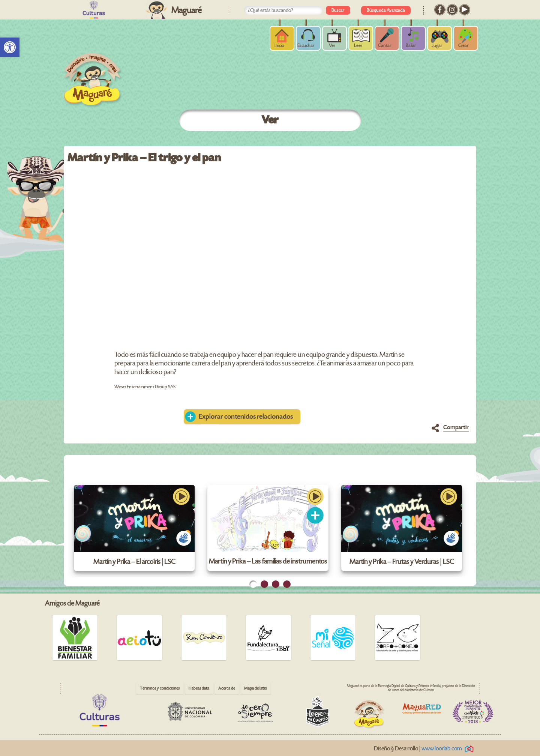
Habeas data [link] (199, 688)
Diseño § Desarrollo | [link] (425, 749)
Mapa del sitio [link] (256, 688)
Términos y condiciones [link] (160, 688)
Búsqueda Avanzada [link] (386, 10)
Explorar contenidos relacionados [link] (246, 417)
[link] (10, 47)
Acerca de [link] (227, 688)
